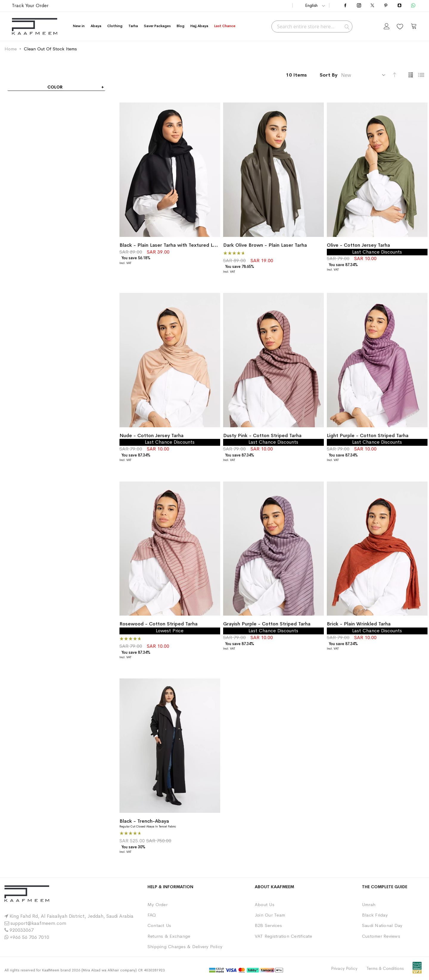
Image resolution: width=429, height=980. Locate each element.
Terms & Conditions (385, 968)
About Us (265, 904)
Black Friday (375, 915)
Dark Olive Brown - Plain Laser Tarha (265, 245)
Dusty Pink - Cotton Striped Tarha (262, 435)
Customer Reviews (381, 936)
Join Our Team (270, 915)
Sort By (329, 75)
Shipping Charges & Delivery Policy (185, 946)
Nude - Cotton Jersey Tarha (151, 435)
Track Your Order (30, 6)
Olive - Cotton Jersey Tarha (358, 245)
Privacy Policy (344, 968)
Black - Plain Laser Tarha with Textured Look (171, 245)
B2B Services (268, 925)
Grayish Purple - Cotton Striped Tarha (267, 624)
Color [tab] (55, 87)
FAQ (152, 915)
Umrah (369, 904)
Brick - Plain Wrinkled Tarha (359, 624)
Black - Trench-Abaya (144, 821)
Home (11, 49)
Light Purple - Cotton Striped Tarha (368, 435)
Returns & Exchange (169, 936)
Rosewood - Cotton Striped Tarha (158, 624)
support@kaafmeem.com (38, 923)
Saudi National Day (382, 925)
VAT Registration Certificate (283, 936)
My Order (157, 904)
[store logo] (35, 26)
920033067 (22, 930)
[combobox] (312, 27)
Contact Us (159, 925)
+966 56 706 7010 (29, 937)
